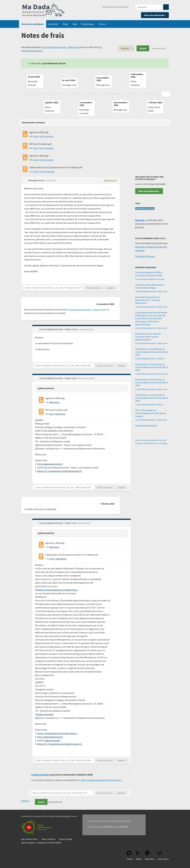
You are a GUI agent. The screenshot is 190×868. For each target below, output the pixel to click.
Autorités (53, 24)
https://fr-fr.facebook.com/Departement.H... (60, 471)
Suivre (143, 48)
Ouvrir (36, 136)
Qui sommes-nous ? (30, 839)
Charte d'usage (66, 839)
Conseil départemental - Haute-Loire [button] (58, 329)
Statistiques (88, 24)
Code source (163, 855)
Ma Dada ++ (141, 220)
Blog (65, 24)
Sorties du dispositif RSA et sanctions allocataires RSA (149, 274)
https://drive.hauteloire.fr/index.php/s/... (58, 590)
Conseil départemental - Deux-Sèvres (152, 374)
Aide (75, 24)
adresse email (46, 714)
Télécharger (54, 402)
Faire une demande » (155, 15)
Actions (125, 48)
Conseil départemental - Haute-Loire (61, 47)
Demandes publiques (33, 24)
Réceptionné (110, 180)
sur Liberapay (107, 827)
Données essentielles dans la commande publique (150, 286)
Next (166, 94)
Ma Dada (43, 10)
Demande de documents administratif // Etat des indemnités (148, 300)
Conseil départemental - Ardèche (150, 359)
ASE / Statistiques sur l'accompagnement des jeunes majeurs (151, 413)
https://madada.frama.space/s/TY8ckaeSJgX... (101, 780)
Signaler (111, 288)
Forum (102, 24)
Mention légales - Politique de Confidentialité (41, 843)
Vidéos (139, 855)
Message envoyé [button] (37, 180)
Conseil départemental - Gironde (150, 279)
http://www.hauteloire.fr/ (50, 464)
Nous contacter (49, 839)
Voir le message (46, 136)
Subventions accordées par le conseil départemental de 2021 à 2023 (152, 352)
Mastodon (150, 855)
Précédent (140, 256)
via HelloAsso (122, 827)
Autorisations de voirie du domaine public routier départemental (148, 337)
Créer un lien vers (94, 288)
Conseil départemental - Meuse (149, 405)
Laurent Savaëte (40, 775)
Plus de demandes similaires (146, 425)
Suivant (151, 256)
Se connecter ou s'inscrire (115, 7)
